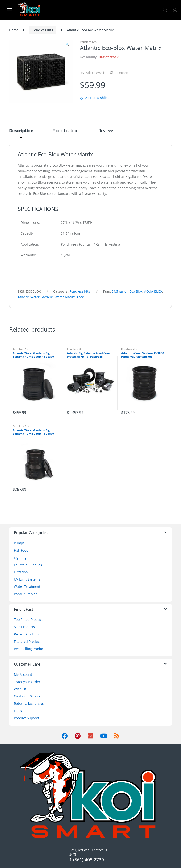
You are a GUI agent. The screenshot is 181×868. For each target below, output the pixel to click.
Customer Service (27, 696)
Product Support (27, 718)
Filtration (21, 572)
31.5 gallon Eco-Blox (127, 291)
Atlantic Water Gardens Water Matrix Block (51, 297)
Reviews (106, 131)
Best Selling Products (30, 649)
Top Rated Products (29, 620)
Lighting (20, 558)
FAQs (18, 711)
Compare (121, 73)
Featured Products (28, 641)
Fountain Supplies (28, 565)
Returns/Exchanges (29, 703)
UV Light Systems (27, 579)
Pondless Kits (43, 30)
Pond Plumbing (26, 594)
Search (165, 10)
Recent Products (27, 634)
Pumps (19, 543)
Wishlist (20, 689)
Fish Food (21, 550)
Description (21, 131)
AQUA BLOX (153, 291)
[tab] (21, 133)
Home (14, 30)
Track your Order (27, 682)
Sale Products (24, 627)
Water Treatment (27, 587)
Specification (66, 131)
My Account (23, 674)
